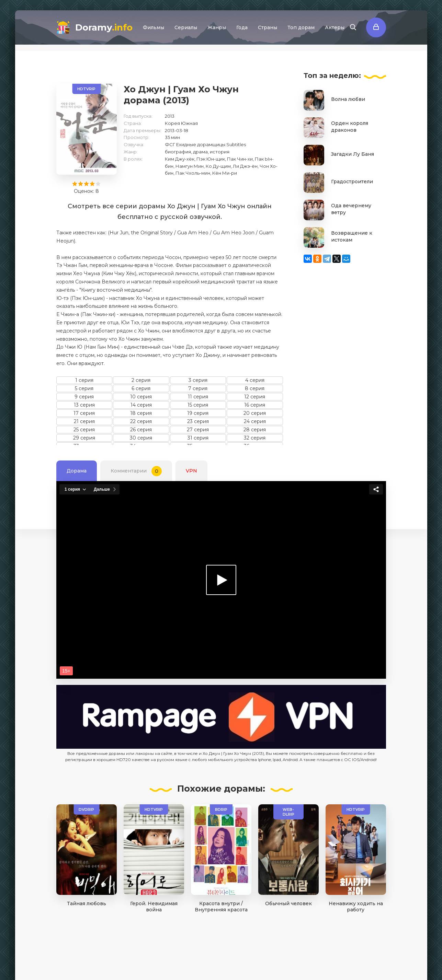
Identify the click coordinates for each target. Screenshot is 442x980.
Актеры (335, 27)
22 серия (141, 421)
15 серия (198, 405)
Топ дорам (301, 27)
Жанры (217, 27)
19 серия (198, 413)
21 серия (84, 421)
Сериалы (186, 27)
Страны (268, 27)
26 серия (141, 430)
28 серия (255, 430)
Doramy (104, 27)
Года (242, 27)
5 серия (84, 388)
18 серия (141, 413)
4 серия (255, 380)
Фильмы (154, 27)
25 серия (84, 430)
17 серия (84, 413)
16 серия (255, 405)
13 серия (84, 405)
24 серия (255, 421)
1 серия (84, 380)
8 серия (255, 388)
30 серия (141, 438)
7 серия (198, 388)
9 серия (84, 397)
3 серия (198, 380)
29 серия (84, 438)
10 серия (141, 397)
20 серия (255, 413)
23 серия (198, 421)
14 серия (141, 405)
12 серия (255, 397)
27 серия (198, 430)
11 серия (198, 397)
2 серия (141, 380)
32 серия (255, 438)
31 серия (198, 438)
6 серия (141, 388)
